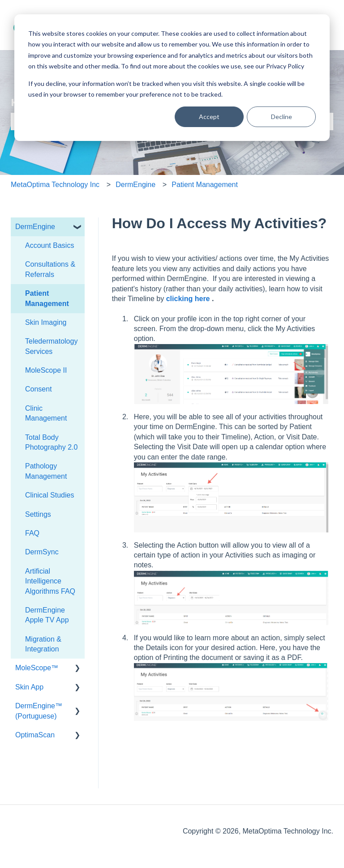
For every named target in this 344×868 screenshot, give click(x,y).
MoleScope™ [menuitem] (37, 668)
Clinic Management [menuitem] (46, 413)
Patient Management (205, 185)
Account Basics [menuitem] (49, 245)
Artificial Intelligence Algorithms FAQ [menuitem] (50, 581)
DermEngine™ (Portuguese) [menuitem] (39, 711)
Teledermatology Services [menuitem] (51, 346)
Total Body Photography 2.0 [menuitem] (51, 442)
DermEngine (135, 185)
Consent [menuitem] (39, 389)
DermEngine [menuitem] (35, 227)
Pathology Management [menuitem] (46, 471)
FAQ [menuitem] (32, 533)
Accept (209, 117)
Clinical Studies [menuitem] (49, 495)
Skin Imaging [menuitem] (46, 322)
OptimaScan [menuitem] (35, 735)
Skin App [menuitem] (29, 687)
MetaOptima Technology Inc (55, 185)
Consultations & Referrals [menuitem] (50, 269)
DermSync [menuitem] (42, 552)
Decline (282, 117)
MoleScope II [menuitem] (46, 370)
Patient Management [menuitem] (47, 298)
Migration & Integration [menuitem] (43, 644)
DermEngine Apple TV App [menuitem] (47, 615)
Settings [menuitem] (38, 514)
